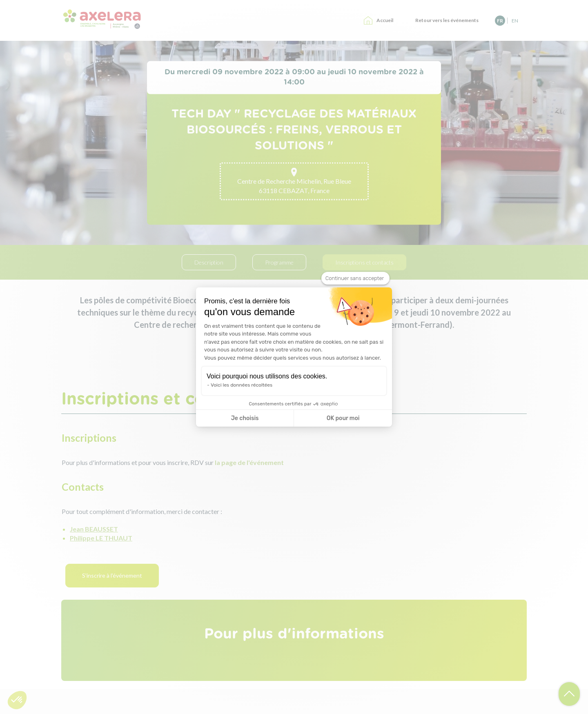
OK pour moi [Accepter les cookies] (343, 418)
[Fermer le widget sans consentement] (355, 278)
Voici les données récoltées (242, 385)
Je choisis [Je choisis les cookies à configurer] (245, 418)
